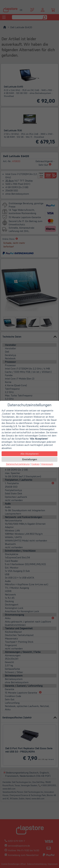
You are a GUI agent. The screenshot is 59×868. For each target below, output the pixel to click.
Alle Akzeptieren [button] (29, 454)
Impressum (47, 464)
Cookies (35, 464)
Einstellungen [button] (30, 459)
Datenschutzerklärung (18, 464)
